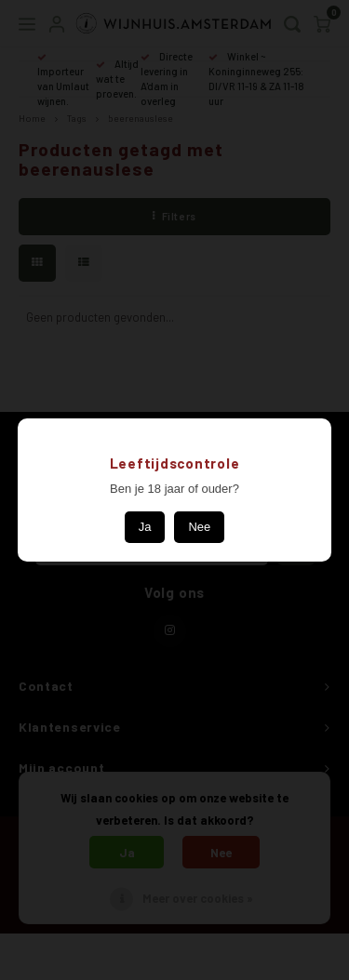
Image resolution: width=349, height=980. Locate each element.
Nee (199, 527)
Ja (145, 527)
